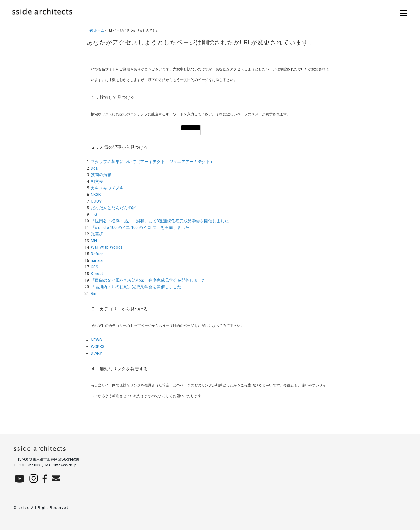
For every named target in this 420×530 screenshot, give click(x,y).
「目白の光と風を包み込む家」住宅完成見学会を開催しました (148, 280)
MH (94, 241)
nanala (97, 260)
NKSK (96, 195)
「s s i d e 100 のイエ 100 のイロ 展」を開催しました (140, 228)
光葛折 (97, 234)
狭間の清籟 (101, 175)
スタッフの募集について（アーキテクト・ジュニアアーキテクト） (153, 162)
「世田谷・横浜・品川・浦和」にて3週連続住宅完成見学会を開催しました (160, 221)
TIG (94, 214)
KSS (95, 267)
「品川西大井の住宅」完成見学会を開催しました (136, 287)
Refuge (97, 254)
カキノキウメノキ (107, 188)
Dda (94, 168)
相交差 (97, 181)
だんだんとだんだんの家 (113, 208)
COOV (96, 201)
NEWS (96, 340)
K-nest (97, 274)
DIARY (96, 353)
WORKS (98, 347)
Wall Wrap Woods (107, 247)
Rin (94, 293)
